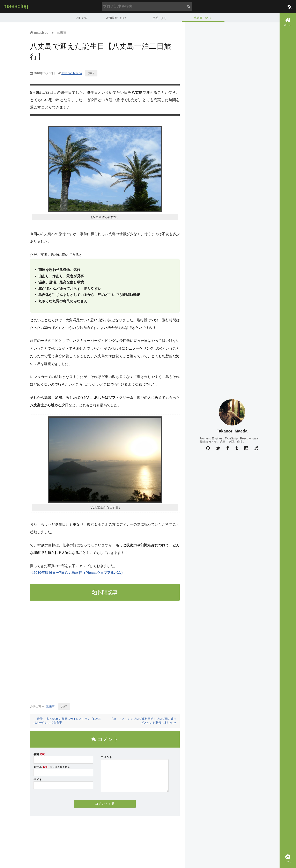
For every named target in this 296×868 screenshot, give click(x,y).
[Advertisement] (105, 650)
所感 (160, 18)
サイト (38, 779)
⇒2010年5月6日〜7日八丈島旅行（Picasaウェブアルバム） (77, 573)
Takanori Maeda (72, 73)
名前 (36, 754)
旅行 (91, 73)
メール (38, 767)
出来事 (203, 18)
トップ (288, 859)
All (84, 18)
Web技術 (117, 18)
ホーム (288, 22)
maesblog (16, 6)
